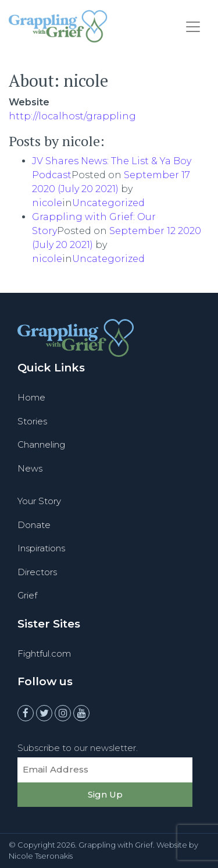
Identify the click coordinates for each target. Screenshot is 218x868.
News (30, 468)
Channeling (41, 444)
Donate (34, 525)
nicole (47, 203)
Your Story (39, 501)
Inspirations (41, 548)
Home (31, 397)
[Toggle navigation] (193, 27)
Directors (37, 572)
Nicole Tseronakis (41, 856)
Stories (32, 421)
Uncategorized (108, 203)
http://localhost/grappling (72, 116)
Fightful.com (44, 653)
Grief (27, 595)
